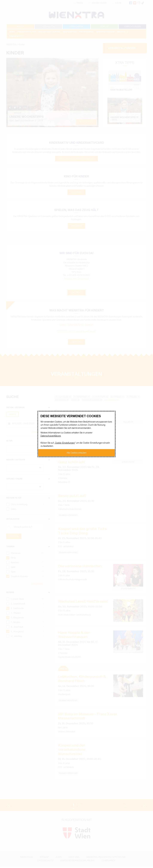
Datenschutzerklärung (51, 436)
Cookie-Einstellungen (65, 443)
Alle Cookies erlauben (77, 453)
